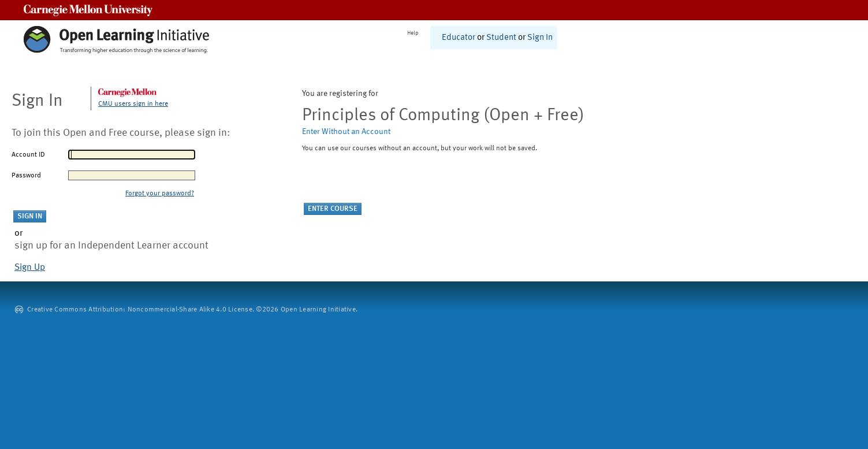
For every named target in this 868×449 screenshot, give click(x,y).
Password (26, 176)
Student (501, 38)
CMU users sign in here (133, 104)
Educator (459, 38)
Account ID (28, 155)
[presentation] (390, 180)
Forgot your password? (160, 194)
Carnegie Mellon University (88, 10)
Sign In (540, 38)
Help (413, 33)
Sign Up (30, 268)
